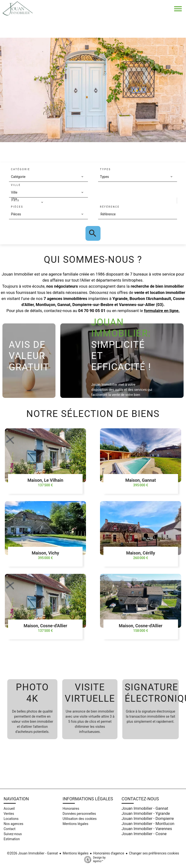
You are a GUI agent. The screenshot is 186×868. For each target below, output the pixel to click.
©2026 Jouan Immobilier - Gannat (32, 853)
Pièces (17, 207)
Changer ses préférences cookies (154, 853)
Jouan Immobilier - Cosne (144, 834)
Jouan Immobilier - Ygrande (146, 813)
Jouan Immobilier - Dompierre (148, 819)
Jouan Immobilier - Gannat (145, 808)
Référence (110, 207)
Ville (16, 185)
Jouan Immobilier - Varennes (147, 829)
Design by (94, 860)
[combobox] (47, 177)
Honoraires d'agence (109, 853)
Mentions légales (76, 853)
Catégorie (20, 169)
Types (105, 169)
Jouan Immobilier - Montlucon (148, 824)
